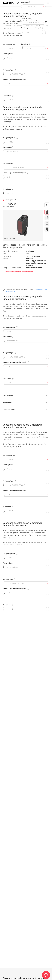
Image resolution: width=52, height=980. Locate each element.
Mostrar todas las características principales (18, 271)
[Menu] (48, 3)
